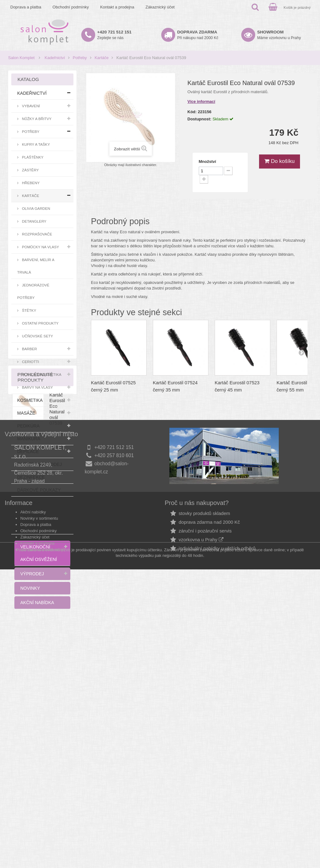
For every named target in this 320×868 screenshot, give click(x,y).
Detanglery (34, 221)
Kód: (192, 112)
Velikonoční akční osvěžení (39, 553)
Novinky (30, 588)
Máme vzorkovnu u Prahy (279, 35)
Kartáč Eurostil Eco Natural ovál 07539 (57, 665)
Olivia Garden (36, 208)
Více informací (201, 101)
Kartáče (102, 58)
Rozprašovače (37, 234)
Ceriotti (30, 362)
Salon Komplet (21, 58)
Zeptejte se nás (114, 35)
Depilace (28, 452)
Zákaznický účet (160, 7)
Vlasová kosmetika (41, 374)
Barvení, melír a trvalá (36, 266)
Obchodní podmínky (71, 7)
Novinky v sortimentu (39, 799)
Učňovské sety (37, 336)
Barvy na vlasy (37, 387)
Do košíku (279, 161)
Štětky (29, 310)
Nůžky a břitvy (36, 119)
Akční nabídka (37, 603)
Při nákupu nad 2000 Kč (198, 35)
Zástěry (30, 170)
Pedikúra (28, 426)
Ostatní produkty (40, 323)
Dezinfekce (31, 477)
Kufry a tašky (35, 144)
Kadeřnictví (55, 58)
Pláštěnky (32, 157)
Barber (29, 349)
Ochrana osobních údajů (42, 830)
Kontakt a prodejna (117, 7)
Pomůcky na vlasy (40, 247)
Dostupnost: (200, 119)
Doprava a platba (26, 7)
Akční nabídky (33, 792)
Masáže (26, 413)
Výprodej (32, 574)
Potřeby (80, 58)
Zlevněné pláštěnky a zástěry (32, 515)
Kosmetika (30, 400)
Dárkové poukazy (39, 490)
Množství (207, 161)
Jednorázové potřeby (33, 291)
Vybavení (30, 106)
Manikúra (29, 439)
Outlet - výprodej (40, 464)
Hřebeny (30, 183)
